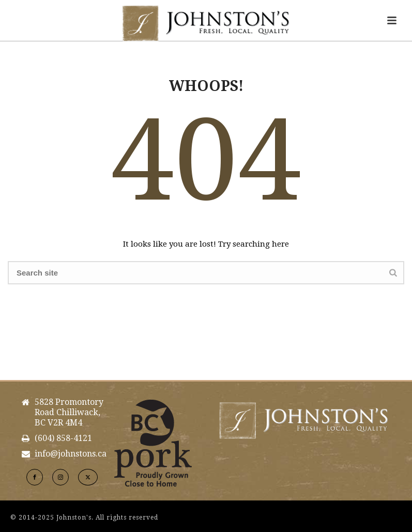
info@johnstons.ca (71, 454)
